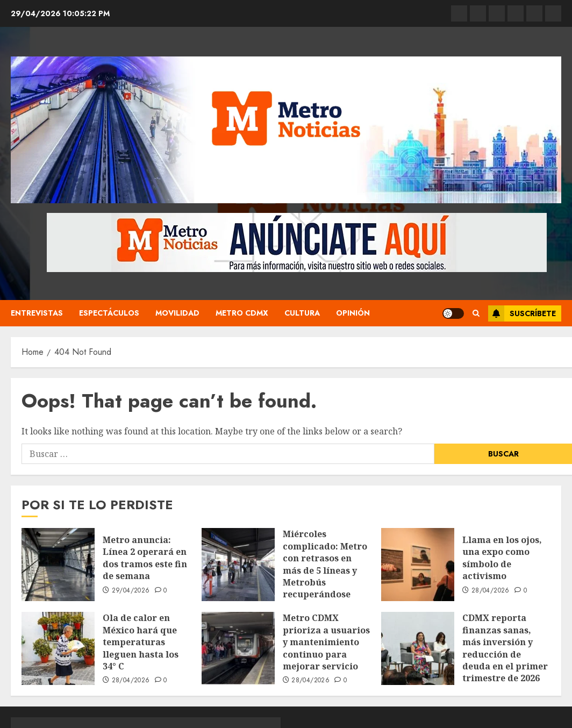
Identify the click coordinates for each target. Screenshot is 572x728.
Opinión (353, 313)
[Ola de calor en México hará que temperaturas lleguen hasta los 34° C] (58, 648)
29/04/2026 (131, 591)
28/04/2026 (491, 591)
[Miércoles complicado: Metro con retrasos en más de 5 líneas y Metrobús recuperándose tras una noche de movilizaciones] (238, 565)
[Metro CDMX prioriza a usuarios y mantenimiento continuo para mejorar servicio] (238, 648)
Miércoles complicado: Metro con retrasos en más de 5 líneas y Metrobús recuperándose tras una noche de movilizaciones (325, 576)
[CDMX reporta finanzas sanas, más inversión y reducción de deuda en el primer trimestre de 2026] (418, 648)
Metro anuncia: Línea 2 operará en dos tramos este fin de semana (145, 558)
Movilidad (177, 313)
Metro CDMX (242, 313)
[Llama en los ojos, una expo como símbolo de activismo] (418, 565)
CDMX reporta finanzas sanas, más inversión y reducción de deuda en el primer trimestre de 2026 (505, 648)
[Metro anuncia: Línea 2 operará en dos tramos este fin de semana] (58, 565)
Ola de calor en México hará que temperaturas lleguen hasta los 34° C (141, 642)
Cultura (302, 313)
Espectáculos (109, 313)
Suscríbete (522, 313)
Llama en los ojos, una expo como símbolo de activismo (502, 558)
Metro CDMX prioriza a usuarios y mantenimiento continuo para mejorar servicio (326, 642)
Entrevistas (37, 313)
